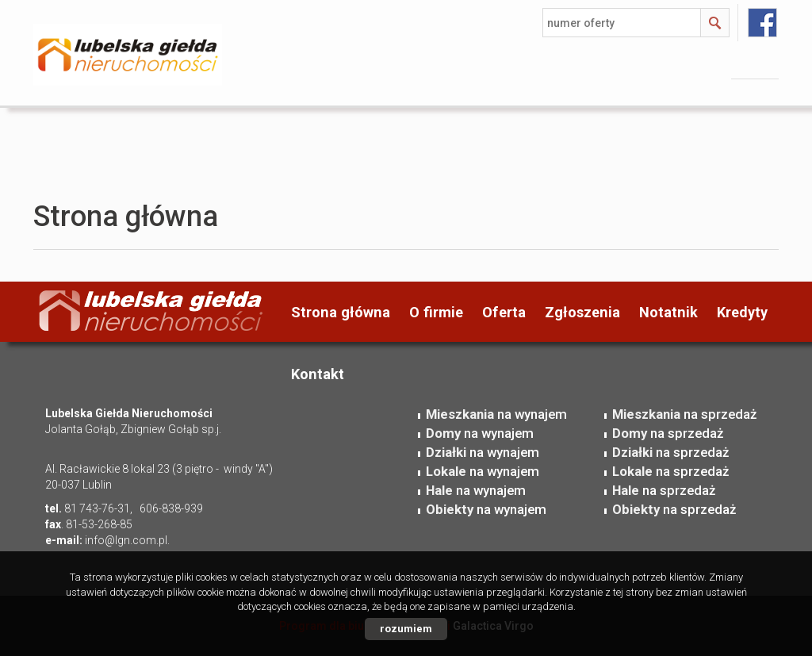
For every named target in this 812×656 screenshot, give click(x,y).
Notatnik (668, 312)
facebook (762, 23)
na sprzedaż (684, 414)
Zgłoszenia (582, 312)
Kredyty (742, 312)
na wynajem (496, 414)
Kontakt (318, 374)
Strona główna (341, 312)
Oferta (504, 312)
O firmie (436, 312)
